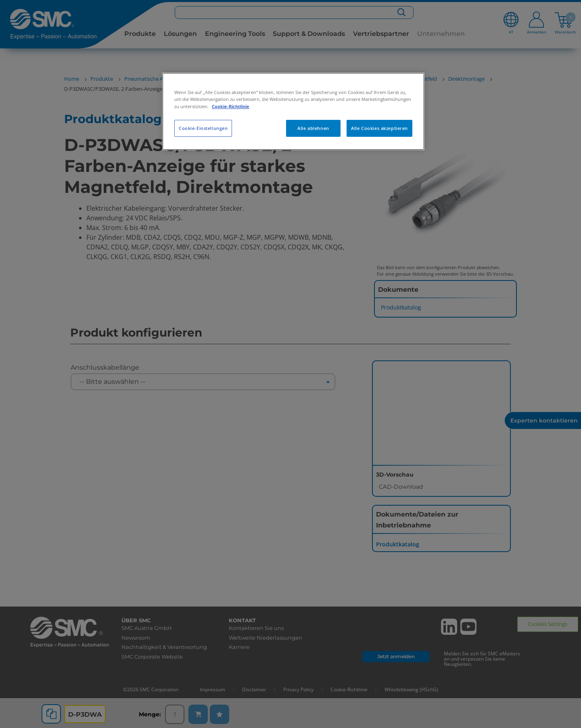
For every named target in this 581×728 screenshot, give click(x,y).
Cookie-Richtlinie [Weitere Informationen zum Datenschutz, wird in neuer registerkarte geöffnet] (231, 106)
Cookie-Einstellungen (203, 128)
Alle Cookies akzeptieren (379, 128)
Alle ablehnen (313, 128)
